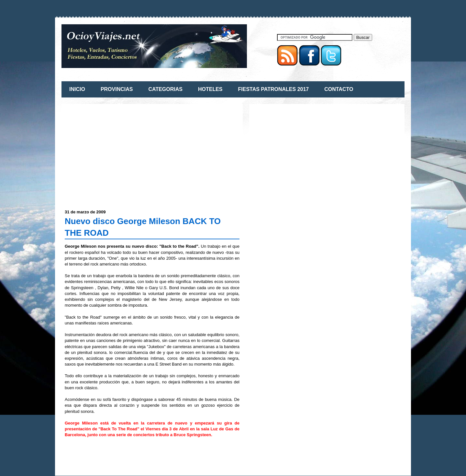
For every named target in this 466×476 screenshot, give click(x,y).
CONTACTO (339, 89)
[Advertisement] (119, 153)
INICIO (77, 89)
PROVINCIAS (117, 89)
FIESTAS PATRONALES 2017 (274, 89)
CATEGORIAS (165, 89)
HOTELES (210, 89)
